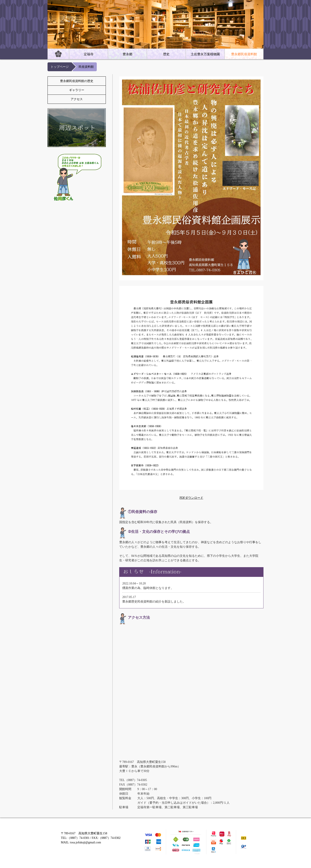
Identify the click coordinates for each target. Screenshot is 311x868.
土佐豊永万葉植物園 (205, 54)
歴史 (166, 54)
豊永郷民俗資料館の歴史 (77, 81)
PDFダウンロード (191, 498)
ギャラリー (77, 90)
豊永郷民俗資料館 (244, 54)
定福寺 (89, 54)
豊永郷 (128, 54)
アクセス (77, 99)
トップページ (60, 67)
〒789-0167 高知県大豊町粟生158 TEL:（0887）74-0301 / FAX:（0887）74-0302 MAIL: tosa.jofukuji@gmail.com (91, 838)
